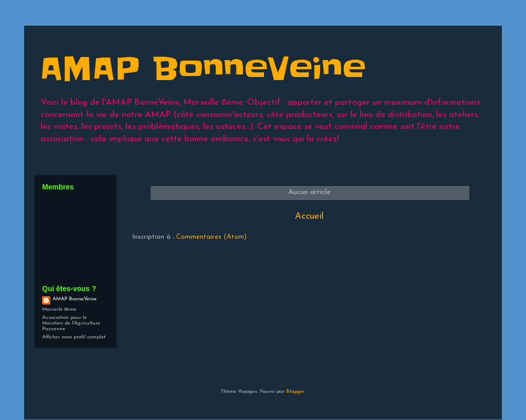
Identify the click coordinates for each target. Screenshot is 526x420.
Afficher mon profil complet (74, 337)
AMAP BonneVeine (74, 299)
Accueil (309, 216)
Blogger (295, 392)
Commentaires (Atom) (211, 237)
